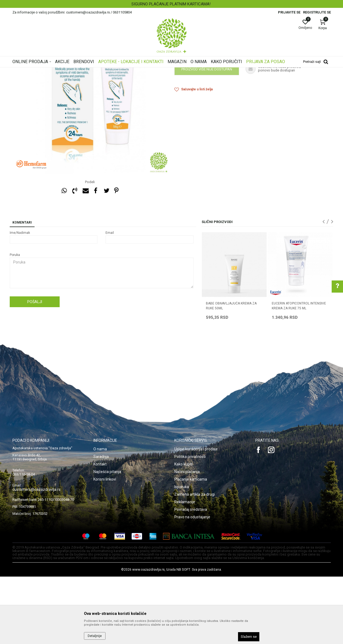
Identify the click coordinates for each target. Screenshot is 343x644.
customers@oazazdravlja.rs (36, 557)
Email (110, 300)
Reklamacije (185, 569)
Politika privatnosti (190, 524)
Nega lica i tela (89, 71)
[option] (171, 4)
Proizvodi (67, 71)
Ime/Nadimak (20, 300)
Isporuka (182, 554)
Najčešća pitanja (107, 539)
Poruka (15, 322)
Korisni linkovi (105, 547)
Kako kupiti (184, 532)
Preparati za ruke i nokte (122, 71)
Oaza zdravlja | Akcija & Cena (34, 71)
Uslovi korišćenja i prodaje (196, 516)
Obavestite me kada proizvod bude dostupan (216, 123)
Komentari (22, 290)
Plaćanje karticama (191, 547)
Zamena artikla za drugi (195, 562)
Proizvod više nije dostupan (207, 137)
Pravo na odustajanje (192, 584)
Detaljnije (95, 636)
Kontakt (100, 532)
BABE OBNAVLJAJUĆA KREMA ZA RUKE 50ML (231, 373)
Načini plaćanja (187, 539)
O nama (100, 516)
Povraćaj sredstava (191, 577)
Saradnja (101, 524)
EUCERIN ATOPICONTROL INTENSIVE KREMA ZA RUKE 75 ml (299, 373)
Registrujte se (317, 12)
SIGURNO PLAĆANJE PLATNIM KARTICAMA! (171, 4)
